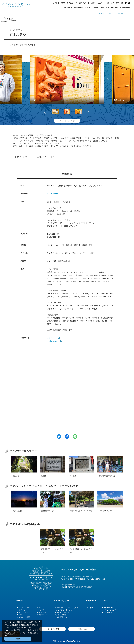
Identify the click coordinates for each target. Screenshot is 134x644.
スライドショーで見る (68, 121)
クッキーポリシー (20, 633)
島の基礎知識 (125, 8)
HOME (101, 14)
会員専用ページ (62, 617)
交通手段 (42, 610)
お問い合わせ (83, 629)
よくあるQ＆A (109, 612)
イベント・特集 (24, 608)
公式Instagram (52, 341)
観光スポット (24, 612)
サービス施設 (99, 8)
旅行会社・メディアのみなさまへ (68, 608)
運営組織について (110, 608)
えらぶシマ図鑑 (112, 8)
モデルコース (24, 610)
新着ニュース (43, 615)
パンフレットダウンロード (66, 610)
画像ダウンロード (63, 612)
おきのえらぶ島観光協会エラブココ (77, 8)
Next (108, 79)
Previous (26, 79)
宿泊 (110, 14)
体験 (20, 615)
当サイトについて (110, 610)
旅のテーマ (42, 612)
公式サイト (51, 338)
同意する (19, 639)
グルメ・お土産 (24, 617)
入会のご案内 (61, 615)
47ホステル (120, 14)
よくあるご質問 (53, 629)
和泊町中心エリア (21, 157)
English (91, 608)
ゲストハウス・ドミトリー (46, 157)
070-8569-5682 (53, 194)
